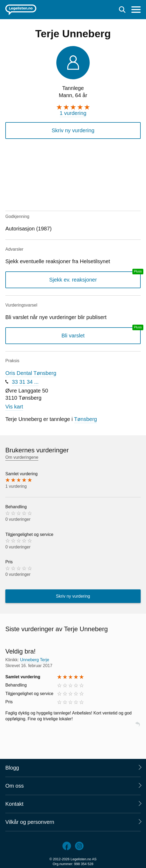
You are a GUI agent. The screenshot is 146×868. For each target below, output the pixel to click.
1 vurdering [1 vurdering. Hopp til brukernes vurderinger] (73, 113)
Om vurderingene (22, 457)
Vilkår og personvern (30, 822)
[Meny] (136, 10)
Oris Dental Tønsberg (31, 373)
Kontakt (14, 804)
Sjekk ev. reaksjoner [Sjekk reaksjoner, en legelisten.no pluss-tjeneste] (73, 280)
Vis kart (14, 407)
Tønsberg (86, 419)
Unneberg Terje (35, 660)
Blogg (12, 768)
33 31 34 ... (25, 382)
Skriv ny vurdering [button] (73, 130)
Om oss (15, 786)
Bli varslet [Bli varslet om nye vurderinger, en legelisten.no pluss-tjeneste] (73, 336)
